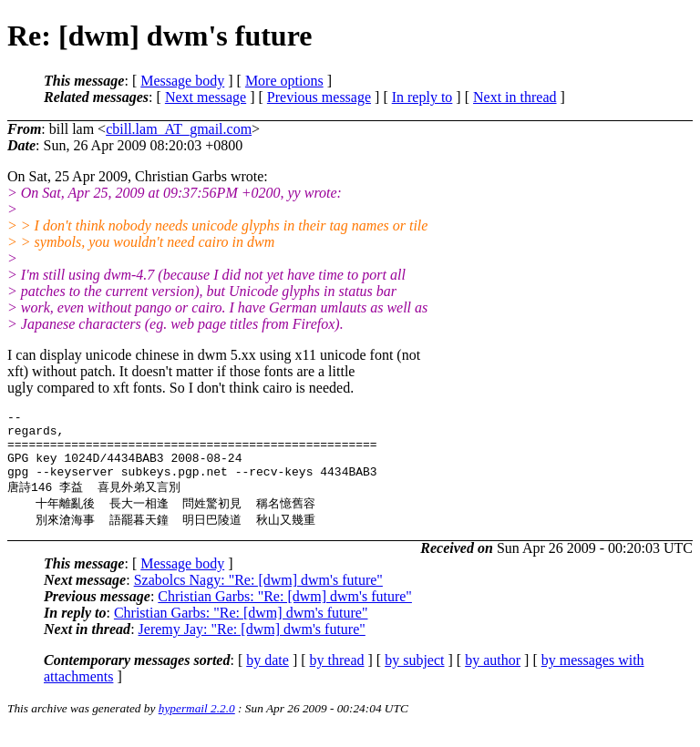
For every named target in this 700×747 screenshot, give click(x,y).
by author (493, 676)
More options (284, 81)
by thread (337, 676)
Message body (182, 81)
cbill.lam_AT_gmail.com (179, 129)
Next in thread (515, 97)
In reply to (422, 97)
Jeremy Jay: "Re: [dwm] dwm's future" (252, 645)
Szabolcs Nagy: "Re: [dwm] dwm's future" (258, 596)
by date (268, 676)
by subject (414, 676)
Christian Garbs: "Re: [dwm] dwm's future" (285, 613)
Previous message (319, 97)
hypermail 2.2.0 (197, 725)
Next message (206, 97)
